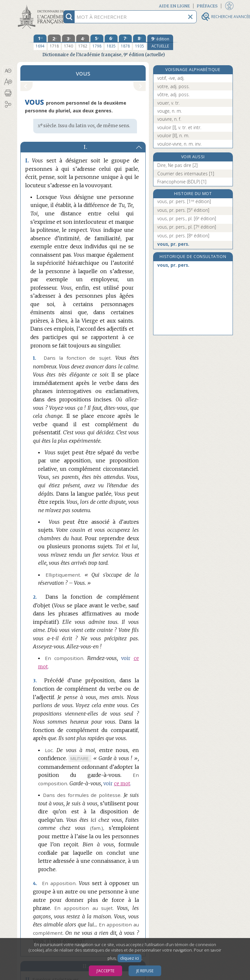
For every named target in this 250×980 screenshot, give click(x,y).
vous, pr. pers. (184, 201)
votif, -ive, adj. (171, 78)
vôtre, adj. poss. (173, 94)
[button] (8, 71)
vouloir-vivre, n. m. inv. (179, 144)
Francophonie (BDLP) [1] (182, 182)
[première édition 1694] (40, 42)
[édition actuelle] (160, 42)
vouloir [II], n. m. (173, 135)
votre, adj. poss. (173, 86)
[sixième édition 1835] (111, 42)
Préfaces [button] (207, 6)
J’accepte (105, 971)
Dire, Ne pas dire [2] (177, 165)
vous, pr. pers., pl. (187, 218)
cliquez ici (130, 958)
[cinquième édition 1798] (97, 42)
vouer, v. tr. (168, 103)
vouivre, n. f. (169, 119)
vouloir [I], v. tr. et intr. (179, 127)
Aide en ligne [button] (174, 6)
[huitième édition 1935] (140, 42)
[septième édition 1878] (125, 42)
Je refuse (145, 971)
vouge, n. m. (170, 111)
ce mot (122, 784)
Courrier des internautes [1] (186, 174)
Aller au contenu (42, 6)
